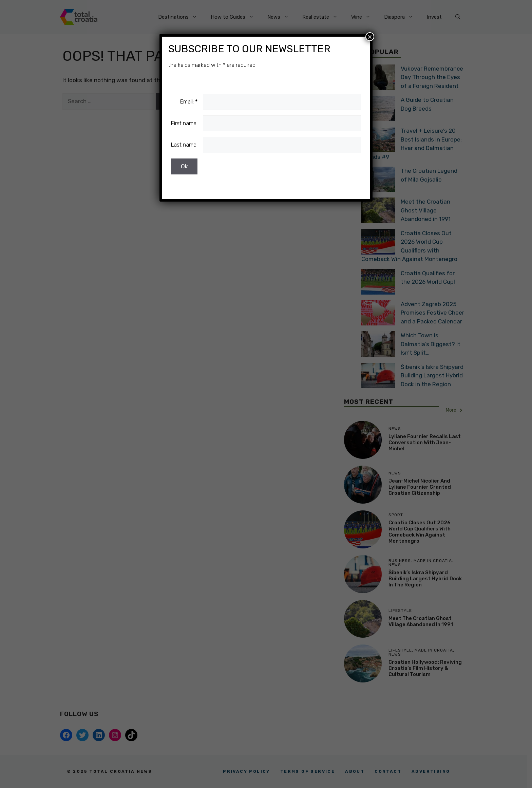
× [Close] (370, 37)
